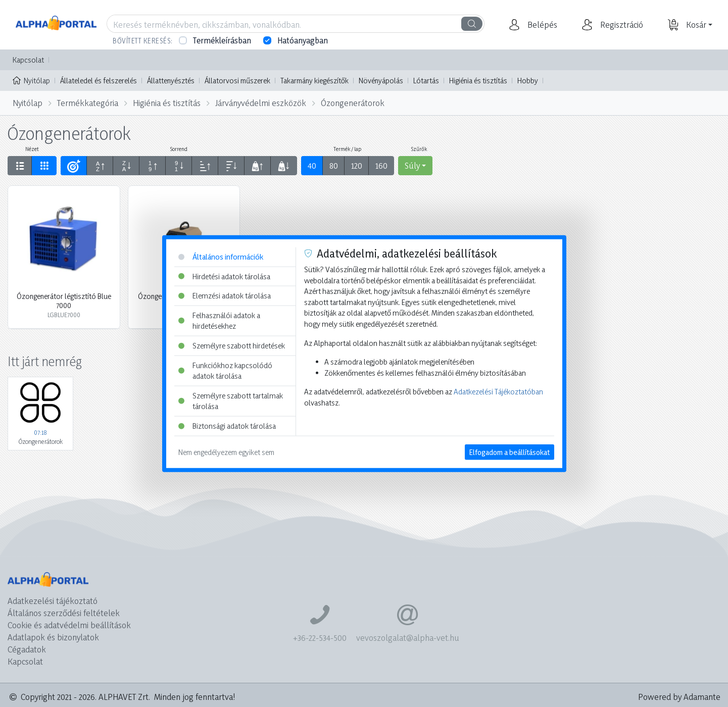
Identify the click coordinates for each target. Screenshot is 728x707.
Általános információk (221, 257)
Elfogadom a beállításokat (509, 452)
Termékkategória (88, 103)
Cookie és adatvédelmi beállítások (69, 625)
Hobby (528, 81)
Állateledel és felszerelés (99, 81)
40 (312, 165)
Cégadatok (27, 649)
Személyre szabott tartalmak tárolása (231, 401)
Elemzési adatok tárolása (225, 296)
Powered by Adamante (679, 697)
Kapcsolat (28, 60)
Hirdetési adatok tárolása (224, 276)
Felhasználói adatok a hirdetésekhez (219, 320)
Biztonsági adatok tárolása (227, 426)
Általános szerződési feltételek (64, 613)
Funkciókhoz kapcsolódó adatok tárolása (225, 370)
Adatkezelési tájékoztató (53, 601)
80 (334, 165)
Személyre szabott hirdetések (232, 346)
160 (381, 165)
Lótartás (426, 81)
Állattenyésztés (171, 81)
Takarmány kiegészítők (314, 81)
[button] (541, 25)
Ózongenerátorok (353, 103)
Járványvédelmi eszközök (261, 103)
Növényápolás (381, 81)
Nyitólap (31, 80)
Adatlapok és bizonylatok (53, 637)
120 (357, 165)
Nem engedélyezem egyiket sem (226, 452)
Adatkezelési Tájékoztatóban (498, 392)
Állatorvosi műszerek (237, 81)
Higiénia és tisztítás (478, 81)
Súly (412, 165)
